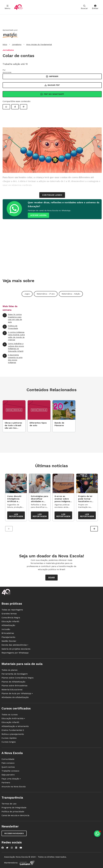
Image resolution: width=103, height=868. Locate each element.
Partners (6, 783)
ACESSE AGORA (38, 215)
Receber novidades (14, 834)
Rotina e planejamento (13, 734)
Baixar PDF (52, 85)
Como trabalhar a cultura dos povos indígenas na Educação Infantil (13, 347)
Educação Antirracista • (13, 719)
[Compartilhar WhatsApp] (6, 107)
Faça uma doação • (11, 779)
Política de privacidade (13, 812)
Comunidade (8, 759)
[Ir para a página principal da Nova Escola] (18, 7)
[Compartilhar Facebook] (15, 107)
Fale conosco (8, 763)
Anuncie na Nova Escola (14, 787)
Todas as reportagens (12, 610)
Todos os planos (9, 670)
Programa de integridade (14, 808)
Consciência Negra (11, 618)
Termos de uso (9, 804)
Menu (7, 7)
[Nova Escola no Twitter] (7, 848)
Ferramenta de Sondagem (15, 674)
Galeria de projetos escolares (16, 649)
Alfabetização (8, 626)
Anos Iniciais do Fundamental (39, 44)
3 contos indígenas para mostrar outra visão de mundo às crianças (14, 336)
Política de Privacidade (10, 327)
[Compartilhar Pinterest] (24, 107)
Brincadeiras (8, 633)
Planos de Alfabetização (13, 682)
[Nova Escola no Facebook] (3, 848)
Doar (52, 578)
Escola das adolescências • (15, 645)
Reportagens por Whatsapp (15, 653)
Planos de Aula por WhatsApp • (17, 694)
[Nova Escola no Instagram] (12, 848)
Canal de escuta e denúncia (15, 816)
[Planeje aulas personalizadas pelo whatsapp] (97, 834)
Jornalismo (17, 44)
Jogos (27, 294)
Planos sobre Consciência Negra (18, 678)
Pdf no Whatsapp (52, 94)
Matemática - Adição (71, 294)
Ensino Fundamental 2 (13, 730)
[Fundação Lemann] (27, 863)
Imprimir (52, 76)
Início (5, 44)
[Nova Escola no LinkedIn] (16, 848)
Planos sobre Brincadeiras (14, 686)
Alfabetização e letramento (15, 727)
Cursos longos (9, 742)
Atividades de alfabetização (15, 698)
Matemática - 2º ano (46, 294)
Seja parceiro (8, 775)
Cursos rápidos (9, 738)
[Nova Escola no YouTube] (21, 848)
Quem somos (8, 767)
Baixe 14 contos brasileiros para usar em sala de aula (12, 318)
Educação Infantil (10, 622)
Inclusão (6, 629)
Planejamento (8, 637)
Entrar (95, 7)
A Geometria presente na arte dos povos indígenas (13, 359)
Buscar (84, 7)
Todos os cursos (10, 715)
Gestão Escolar (9, 641)
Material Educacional (12, 690)
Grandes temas (9, 614)
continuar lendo (52, 195)
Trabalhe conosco (10, 771)
